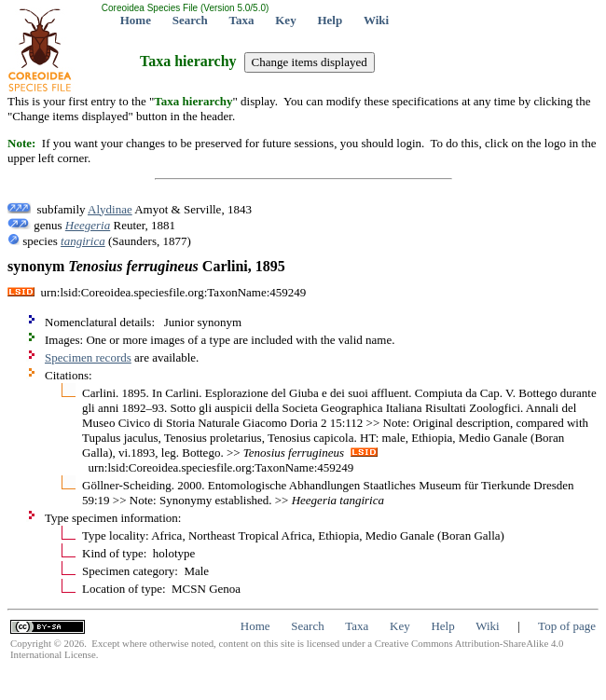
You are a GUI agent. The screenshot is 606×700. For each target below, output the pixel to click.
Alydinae (110, 209)
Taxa (242, 20)
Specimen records (88, 357)
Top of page (567, 626)
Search (190, 20)
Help (330, 20)
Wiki (376, 20)
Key (285, 20)
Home (136, 20)
